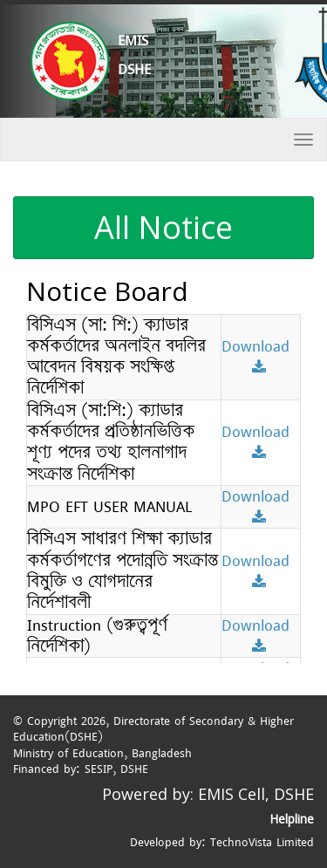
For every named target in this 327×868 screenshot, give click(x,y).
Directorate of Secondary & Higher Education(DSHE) (153, 729)
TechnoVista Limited (262, 842)
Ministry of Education (68, 753)
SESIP (99, 769)
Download (261, 354)
